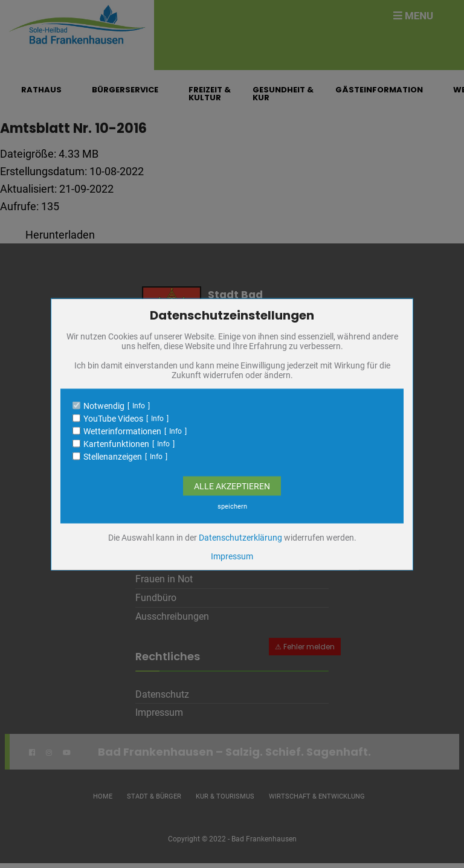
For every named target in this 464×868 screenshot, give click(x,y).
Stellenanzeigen (113, 456)
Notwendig (104, 405)
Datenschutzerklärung (240, 537)
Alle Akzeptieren (232, 486)
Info (139, 405)
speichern (232, 506)
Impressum (232, 556)
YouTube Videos (113, 418)
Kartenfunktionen (116, 443)
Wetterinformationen (122, 431)
